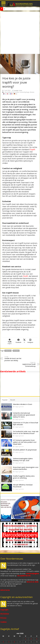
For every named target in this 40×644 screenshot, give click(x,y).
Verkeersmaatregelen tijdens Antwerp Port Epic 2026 (23, 459)
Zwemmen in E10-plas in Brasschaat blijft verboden (26, 424)
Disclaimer (5, 614)
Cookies (4, 622)
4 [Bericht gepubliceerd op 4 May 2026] (3, 642)
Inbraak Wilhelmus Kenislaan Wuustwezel (23, 486)
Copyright (4, 610)
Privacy (3, 618)
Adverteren (5, 590)
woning (16, 351)
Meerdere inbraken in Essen (23, 404)
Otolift (25, 276)
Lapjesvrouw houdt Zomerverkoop (25, 364)
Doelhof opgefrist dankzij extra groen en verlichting (24, 477)
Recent (13, 400)
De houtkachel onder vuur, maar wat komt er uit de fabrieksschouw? (26, 432)
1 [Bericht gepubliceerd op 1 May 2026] (26, 639)
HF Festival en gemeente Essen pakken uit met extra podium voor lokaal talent (25, 442)
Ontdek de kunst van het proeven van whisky (15, 359)
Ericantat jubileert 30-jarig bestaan (25, 450)
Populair (5, 400)
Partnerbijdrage (24, 92)
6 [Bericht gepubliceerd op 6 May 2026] (14, 642)
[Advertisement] (20, 33)
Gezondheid (8, 92)
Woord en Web (33, 582)
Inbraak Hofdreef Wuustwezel (13, 9)
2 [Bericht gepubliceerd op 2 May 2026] (31, 639)
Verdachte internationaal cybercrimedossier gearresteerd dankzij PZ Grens (24, 415)
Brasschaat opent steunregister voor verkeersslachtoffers (26, 468)
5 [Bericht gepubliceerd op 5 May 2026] (9, 642)
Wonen (32, 92)
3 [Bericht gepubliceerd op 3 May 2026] (37, 639)
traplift (32, 150)
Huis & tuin (16, 92)
